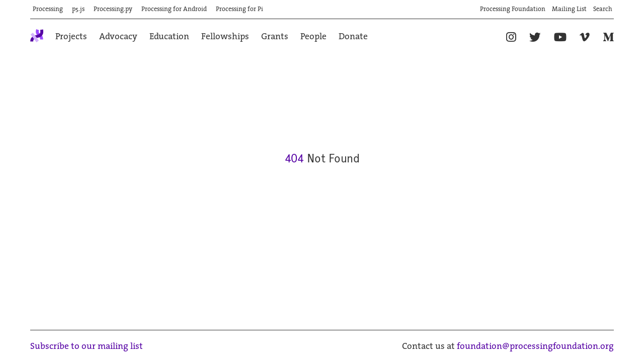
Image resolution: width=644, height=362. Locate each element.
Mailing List (569, 10)
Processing (48, 10)
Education (169, 37)
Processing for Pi (239, 10)
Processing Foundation (513, 10)
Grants (275, 37)
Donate (353, 37)
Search (603, 10)
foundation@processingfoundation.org (535, 347)
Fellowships (225, 37)
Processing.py (113, 10)
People (313, 37)
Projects (71, 37)
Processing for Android (174, 10)
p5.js (78, 10)
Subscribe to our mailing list (87, 347)
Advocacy (118, 37)
